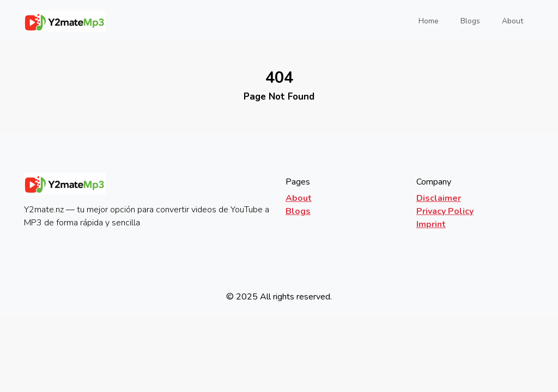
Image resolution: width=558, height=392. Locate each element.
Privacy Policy (445, 211)
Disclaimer (439, 198)
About (512, 21)
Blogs (470, 21)
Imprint (431, 224)
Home (432, 20)
